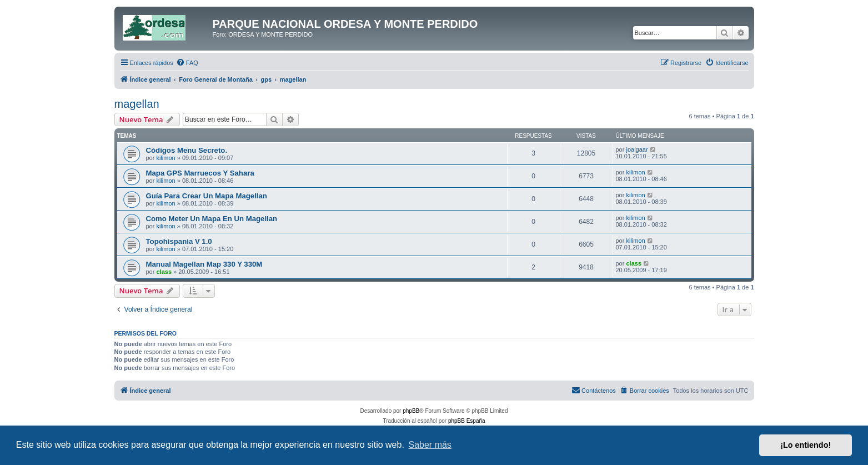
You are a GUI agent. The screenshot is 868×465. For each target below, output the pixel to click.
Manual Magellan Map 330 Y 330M (204, 264)
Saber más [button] (430, 445)
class (164, 272)
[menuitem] (187, 63)
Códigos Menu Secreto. (187, 150)
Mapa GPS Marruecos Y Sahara (200, 173)
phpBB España (467, 421)
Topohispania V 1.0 (179, 241)
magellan (137, 104)
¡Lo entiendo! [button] (806, 445)
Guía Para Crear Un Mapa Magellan (207, 196)
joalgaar (637, 149)
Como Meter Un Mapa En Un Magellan (212, 219)
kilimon (165, 158)
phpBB (411, 411)
